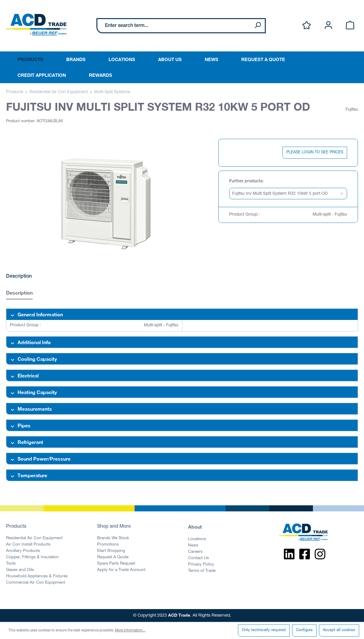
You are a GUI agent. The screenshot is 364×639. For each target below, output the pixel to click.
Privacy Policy (201, 565)
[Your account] (328, 26)
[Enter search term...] (174, 26)
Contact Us (198, 558)
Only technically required (264, 630)
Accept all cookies (339, 630)
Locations (197, 539)
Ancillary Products (23, 551)
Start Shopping (111, 551)
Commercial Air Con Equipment (36, 583)
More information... (130, 631)
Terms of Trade (202, 571)
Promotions (108, 545)
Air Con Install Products (28, 545)
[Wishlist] (307, 26)
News (193, 546)
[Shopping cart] (350, 26)
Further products (246, 181)
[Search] (258, 26)
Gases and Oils (20, 570)
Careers (195, 552)
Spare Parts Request (116, 564)
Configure (304, 630)
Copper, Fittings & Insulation (32, 557)
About (195, 527)
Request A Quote (113, 557)
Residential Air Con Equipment (34, 538)
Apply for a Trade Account (121, 570)
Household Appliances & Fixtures (37, 576)
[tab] (19, 293)
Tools (11, 564)
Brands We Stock (113, 538)
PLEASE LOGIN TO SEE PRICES (315, 153)
